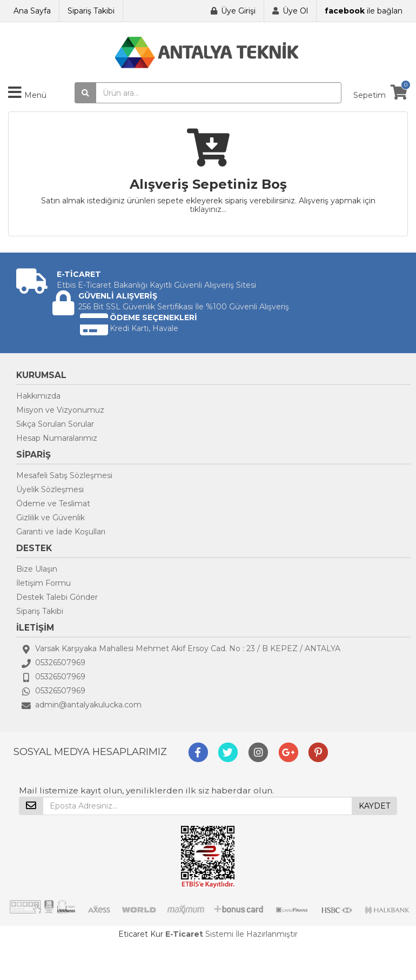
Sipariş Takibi (91, 11)
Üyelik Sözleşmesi (50, 489)
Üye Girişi (238, 11)
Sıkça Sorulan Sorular (55, 424)
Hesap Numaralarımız (57, 438)
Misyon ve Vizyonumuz (60, 410)
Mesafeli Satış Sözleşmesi (64, 475)
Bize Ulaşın (37, 569)
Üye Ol (295, 11)
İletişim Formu (43, 583)
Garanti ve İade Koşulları (61, 532)
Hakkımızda (38, 396)
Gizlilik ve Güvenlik (51, 518)
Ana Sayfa (32, 11)
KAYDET (374, 806)
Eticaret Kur (141, 934)
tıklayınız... (208, 209)
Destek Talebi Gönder (57, 597)
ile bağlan (364, 11)
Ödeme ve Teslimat (53, 504)
